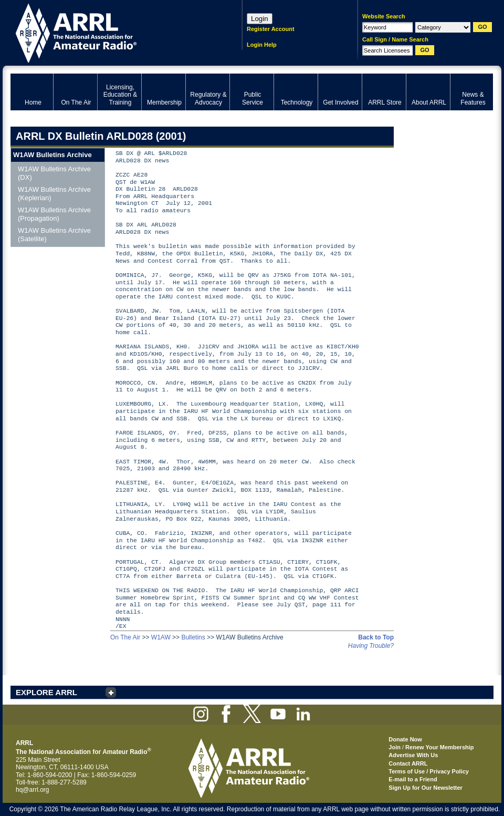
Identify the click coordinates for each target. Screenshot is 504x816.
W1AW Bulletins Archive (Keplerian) (54, 194)
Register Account (271, 29)
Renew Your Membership (439, 747)
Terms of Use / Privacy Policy (429, 771)
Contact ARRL (408, 763)
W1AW (161, 637)
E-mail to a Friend (413, 779)
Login (260, 19)
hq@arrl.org (33, 790)
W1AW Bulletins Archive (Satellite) (54, 235)
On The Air (125, 637)
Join (395, 747)
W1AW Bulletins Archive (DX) (54, 173)
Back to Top (376, 637)
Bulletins (193, 637)
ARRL (113, 32)
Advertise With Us (413, 755)
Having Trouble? (371, 646)
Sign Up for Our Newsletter (426, 788)
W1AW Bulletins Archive (52, 155)
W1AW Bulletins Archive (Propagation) (54, 214)
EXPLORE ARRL (46, 692)
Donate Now (405, 739)
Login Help (262, 45)
